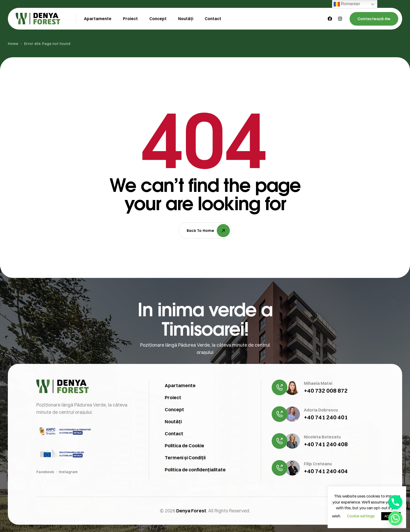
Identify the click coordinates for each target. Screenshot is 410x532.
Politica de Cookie (184, 470)
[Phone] (395, 502)
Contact (174, 458)
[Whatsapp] (395, 518)
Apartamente (180, 410)
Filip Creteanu (318, 489)
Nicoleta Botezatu (322, 462)
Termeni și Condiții (185, 482)
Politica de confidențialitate (195, 494)
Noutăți (173, 446)
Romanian (347, 4)
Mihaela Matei (318, 408)
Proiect (173, 422)
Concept (174, 434)
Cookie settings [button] (361, 516)
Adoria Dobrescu (321, 435)
